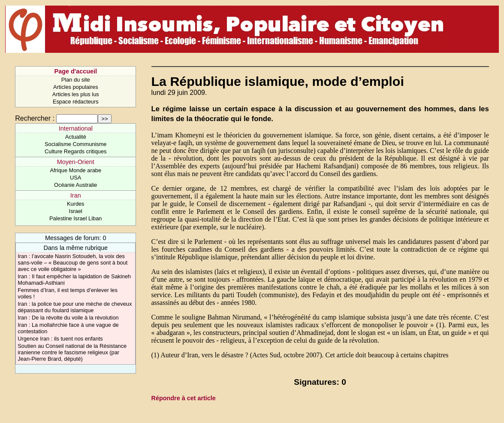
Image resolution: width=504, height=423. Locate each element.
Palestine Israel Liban (75, 218)
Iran (76, 195)
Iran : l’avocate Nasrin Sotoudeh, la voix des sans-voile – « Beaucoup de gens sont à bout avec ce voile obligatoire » (72, 263)
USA (75, 178)
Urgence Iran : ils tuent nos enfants (60, 339)
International (76, 128)
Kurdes (76, 204)
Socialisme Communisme (75, 144)
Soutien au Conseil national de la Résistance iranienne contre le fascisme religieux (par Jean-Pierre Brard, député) (72, 352)
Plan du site (76, 80)
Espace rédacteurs (76, 102)
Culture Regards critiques (75, 151)
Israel (76, 211)
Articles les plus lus (76, 94)
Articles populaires (76, 87)
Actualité (76, 137)
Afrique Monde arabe (75, 170)
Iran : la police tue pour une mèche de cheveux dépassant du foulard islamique (75, 307)
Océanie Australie (75, 185)
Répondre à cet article (184, 398)
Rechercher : (35, 118)
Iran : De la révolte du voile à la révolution (68, 318)
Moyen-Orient (76, 162)
